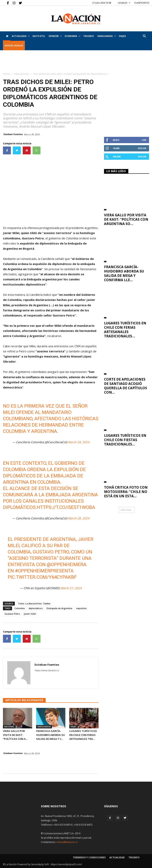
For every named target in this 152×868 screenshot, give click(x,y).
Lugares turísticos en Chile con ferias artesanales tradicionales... (125, 330)
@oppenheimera (67, 565)
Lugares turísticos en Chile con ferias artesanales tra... (83, 735)
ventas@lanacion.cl (67, 842)
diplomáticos (36, 608)
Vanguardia (107, 36)
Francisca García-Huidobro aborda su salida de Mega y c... (51, 735)
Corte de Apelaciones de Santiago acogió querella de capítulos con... (126, 386)
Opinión (55, 36)
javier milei (30, 614)
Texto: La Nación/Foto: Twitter (34, 603)
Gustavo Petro (12, 614)
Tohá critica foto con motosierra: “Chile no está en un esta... (126, 492)
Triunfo (89, 36)
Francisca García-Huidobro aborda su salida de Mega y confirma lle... (124, 273)
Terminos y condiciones (89, 857)
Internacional (21, 74)
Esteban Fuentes (13, 134)
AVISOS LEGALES (14, 45)
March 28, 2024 (79, 442)
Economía (73, 36)
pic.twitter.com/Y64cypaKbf (42, 577)
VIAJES (122, 36)
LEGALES (124, 3)
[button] (144, 36)
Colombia (20, 608)
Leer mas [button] (126, 510)
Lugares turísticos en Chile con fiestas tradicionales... (125, 440)
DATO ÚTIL (39, 36)
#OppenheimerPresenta (44, 571)
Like (144, 140)
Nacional (9, 727)
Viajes (73, 727)
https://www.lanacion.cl (47, 670)
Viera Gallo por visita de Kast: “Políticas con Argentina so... (126, 219)
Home (6, 74)
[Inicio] (7, 36)
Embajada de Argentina (59, 608)
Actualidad (21, 36)
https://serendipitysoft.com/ (66, 864)
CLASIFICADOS (142, 3)
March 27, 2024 (71, 588)
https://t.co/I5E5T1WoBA (66, 507)
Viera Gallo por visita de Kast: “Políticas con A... (15, 735)
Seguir (142, 148)
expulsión (81, 608)
